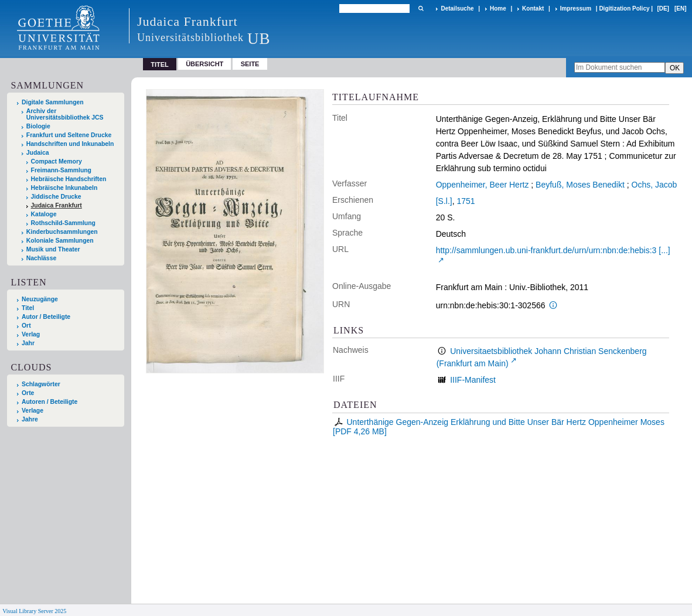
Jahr (28, 343)
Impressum (576, 8)
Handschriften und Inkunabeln (70, 144)
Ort (26, 326)
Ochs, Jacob (654, 185)
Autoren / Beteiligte (50, 402)
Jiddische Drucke (56, 197)
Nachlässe (41, 258)
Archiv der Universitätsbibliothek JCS (65, 114)
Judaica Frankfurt (57, 205)
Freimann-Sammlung (61, 170)
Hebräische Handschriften (69, 179)
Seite (250, 64)
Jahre (30, 419)
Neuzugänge (40, 299)
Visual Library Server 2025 (34, 611)
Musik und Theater (53, 249)
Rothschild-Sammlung (63, 223)
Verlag (31, 334)
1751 (466, 201)
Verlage (33, 411)
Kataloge (44, 214)
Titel (28, 308)
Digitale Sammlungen (53, 102)
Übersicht (204, 64)
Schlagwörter (41, 384)
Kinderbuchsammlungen (62, 232)
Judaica (38, 153)
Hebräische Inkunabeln (64, 188)
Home (498, 8)
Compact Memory (57, 161)
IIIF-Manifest (473, 380)
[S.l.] (444, 201)
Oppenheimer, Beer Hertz (483, 185)
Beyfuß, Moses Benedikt (580, 185)
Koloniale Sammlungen (60, 241)
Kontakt (533, 8)
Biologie (38, 126)
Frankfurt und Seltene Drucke (69, 135)
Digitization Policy (624, 8)
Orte (28, 393)
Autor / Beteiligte (46, 317)
